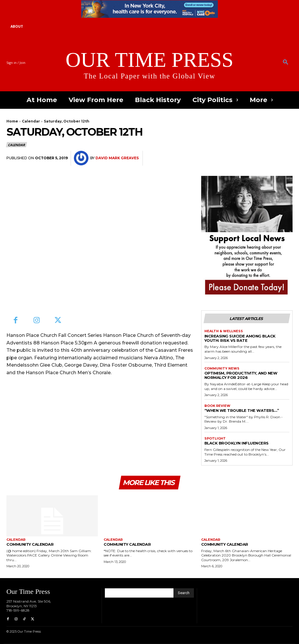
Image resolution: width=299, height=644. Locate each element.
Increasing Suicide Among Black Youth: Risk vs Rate (240, 338)
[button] (286, 62)
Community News (222, 369)
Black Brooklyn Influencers (237, 443)
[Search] (184, 593)
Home (12, 121)
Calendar (31, 121)
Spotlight (215, 439)
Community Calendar (30, 544)
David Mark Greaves (117, 158)
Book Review (217, 406)
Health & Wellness (224, 331)
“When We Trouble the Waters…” (242, 410)
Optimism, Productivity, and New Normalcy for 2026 (241, 375)
